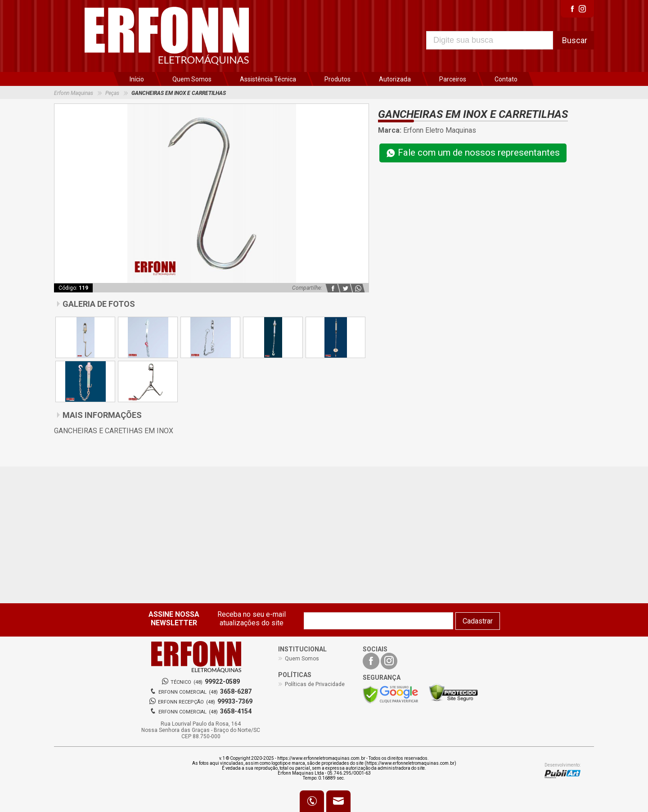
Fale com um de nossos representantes (473, 153)
